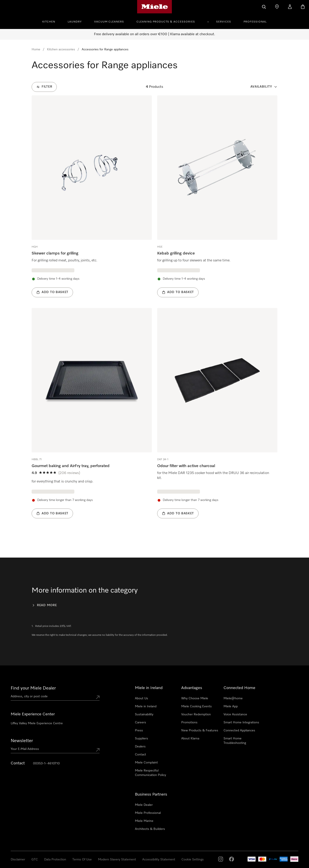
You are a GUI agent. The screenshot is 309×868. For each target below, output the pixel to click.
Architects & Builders (150, 829)
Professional (255, 22)
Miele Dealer (144, 805)
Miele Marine (144, 821)
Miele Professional (148, 813)
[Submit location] (98, 697)
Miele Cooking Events (196, 706)
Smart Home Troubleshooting (235, 741)
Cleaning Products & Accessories (166, 22)
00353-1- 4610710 (46, 763)
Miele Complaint (146, 763)
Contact (140, 755)
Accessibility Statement (159, 860)
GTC (35, 860)
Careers (140, 722)
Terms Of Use (82, 860)
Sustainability (144, 714)
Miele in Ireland (146, 706)
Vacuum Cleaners (109, 22)
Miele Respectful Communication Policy (150, 773)
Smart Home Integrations (241, 722)
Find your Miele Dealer (33, 688)
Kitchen (49, 22)
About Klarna (190, 739)
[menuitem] (51, 21)
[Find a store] (277, 7)
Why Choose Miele (195, 698)
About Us (141, 698)
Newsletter (22, 741)
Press (139, 731)
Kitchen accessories (61, 49)
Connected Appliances (239, 731)
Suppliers (141, 739)
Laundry (75, 22)
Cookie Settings (193, 860)
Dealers (140, 747)
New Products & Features (200, 731)
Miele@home (233, 698)
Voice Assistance (235, 714)
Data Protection (55, 860)
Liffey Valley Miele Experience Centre (37, 723)
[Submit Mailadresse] (98, 750)
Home (36, 49)
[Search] (264, 7)
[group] (92, 196)
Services (224, 22)
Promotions (189, 722)
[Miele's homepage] (155, 7)
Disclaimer (18, 860)
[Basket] (303, 7)
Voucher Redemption (196, 714)
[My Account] (290, 7)
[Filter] (44, 87)
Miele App (231, 706)
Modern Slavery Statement (117, 860)
